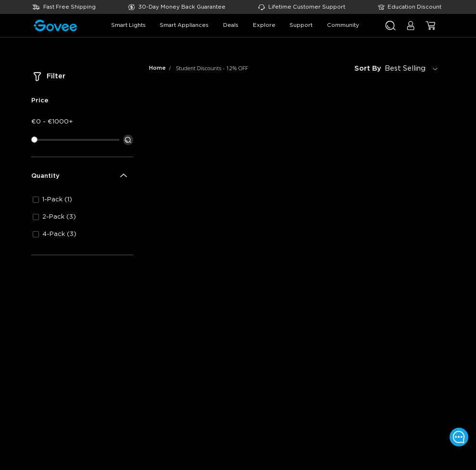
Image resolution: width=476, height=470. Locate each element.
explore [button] (264, 25)
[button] (411, 30)
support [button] (301, 25)
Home (157, 68)
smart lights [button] (128, 25)
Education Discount (414, 7)
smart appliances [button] (184, 25)
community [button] (343, 25)
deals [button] (231, 25)
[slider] (34, 140)
